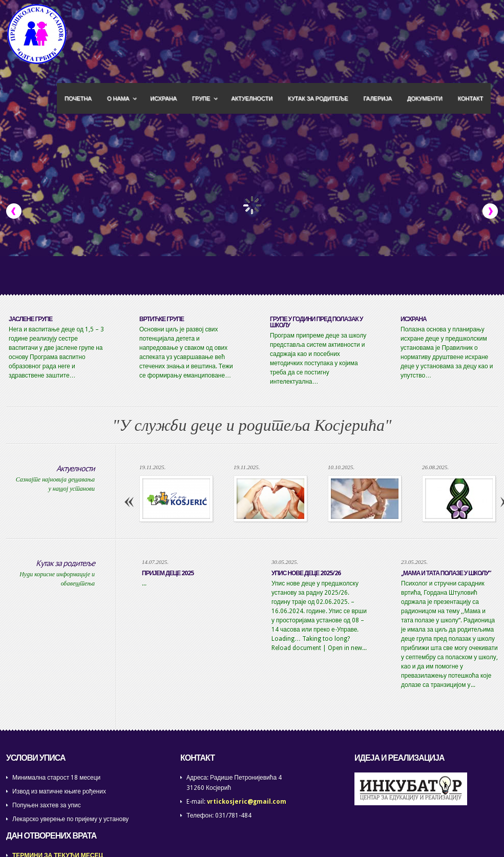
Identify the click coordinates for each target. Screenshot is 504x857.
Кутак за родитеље (65, 563)
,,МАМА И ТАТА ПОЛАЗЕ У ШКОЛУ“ (446, 573)
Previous (14, 211)
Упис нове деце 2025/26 (306, 573)
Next (490, 211)
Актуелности (76, 468)
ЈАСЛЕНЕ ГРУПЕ (30, 319)
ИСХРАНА (414, 319)
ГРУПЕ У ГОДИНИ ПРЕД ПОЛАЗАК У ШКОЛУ (316, 322)
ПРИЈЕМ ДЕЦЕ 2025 (168, 573)
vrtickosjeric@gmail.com (247, 802)
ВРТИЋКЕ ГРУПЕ (162, 319)
